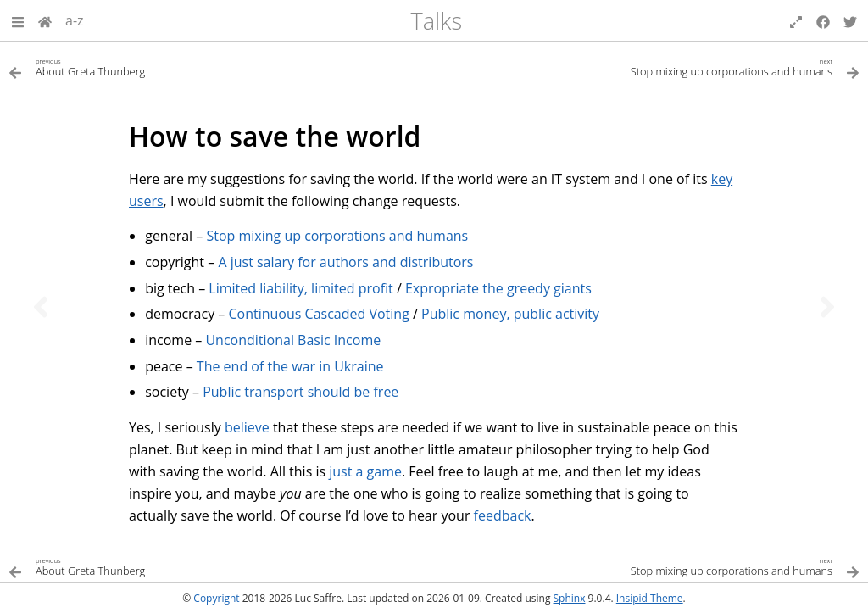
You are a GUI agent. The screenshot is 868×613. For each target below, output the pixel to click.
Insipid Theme (650, 598)
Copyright (216, 598)
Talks (436, 21)
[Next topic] (827, 307)
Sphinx (570, 598)
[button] (18, 20)
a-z (75, 20)
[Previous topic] (41, 307)
